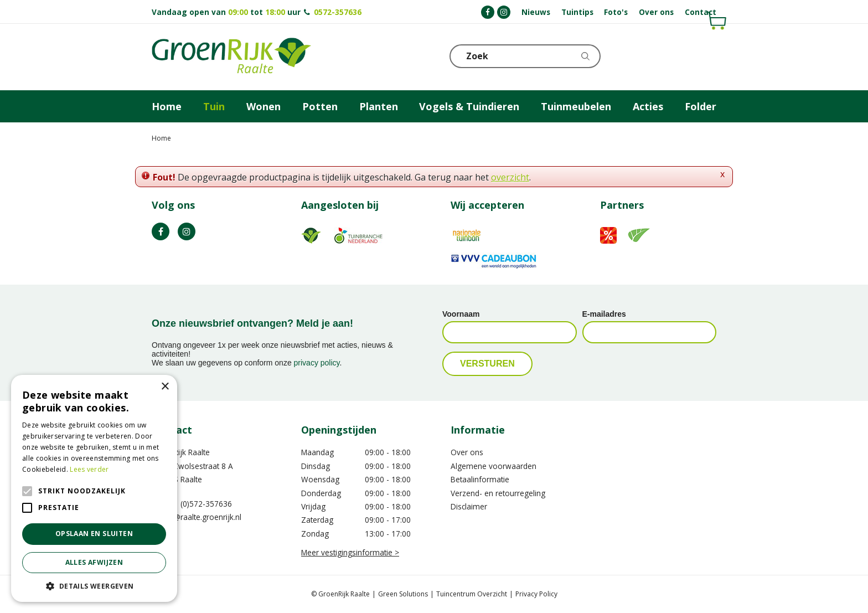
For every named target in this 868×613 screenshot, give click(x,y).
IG (187, 231)
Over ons (467, 452)
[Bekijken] (654, 55)
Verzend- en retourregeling (498, 493)
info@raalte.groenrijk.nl (200, 517)
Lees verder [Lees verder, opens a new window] (89, 469)
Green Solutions (403, 594)
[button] (94, 586)
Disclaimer (469, 506)
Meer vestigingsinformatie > (350, 552)
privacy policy (317, 363)
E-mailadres (604, 314)
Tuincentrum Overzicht (472, 594)
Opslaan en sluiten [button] (94, 534)
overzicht (510, 177)
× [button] (165, 387)
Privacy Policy (536, 594)
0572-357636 (338, 12)
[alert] (94, 488)
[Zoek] (525, 56)
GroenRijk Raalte (181, 452)
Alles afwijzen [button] (94, 562)
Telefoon (707, 55)
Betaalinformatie (480, 479)
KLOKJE (680, 55)
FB (161, 231)
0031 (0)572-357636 (196, 504)
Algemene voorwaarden (494, 466)
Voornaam (461, 314)
